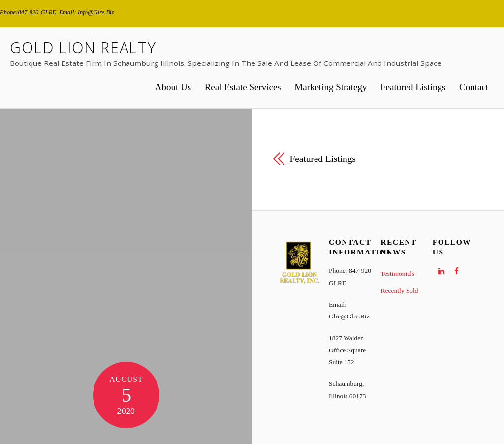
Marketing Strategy (331, 87)
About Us (173, 87)
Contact (474, 87)
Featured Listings (413, 87)
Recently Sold (399, 291)
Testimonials (397, 273)
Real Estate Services (243, 87)
